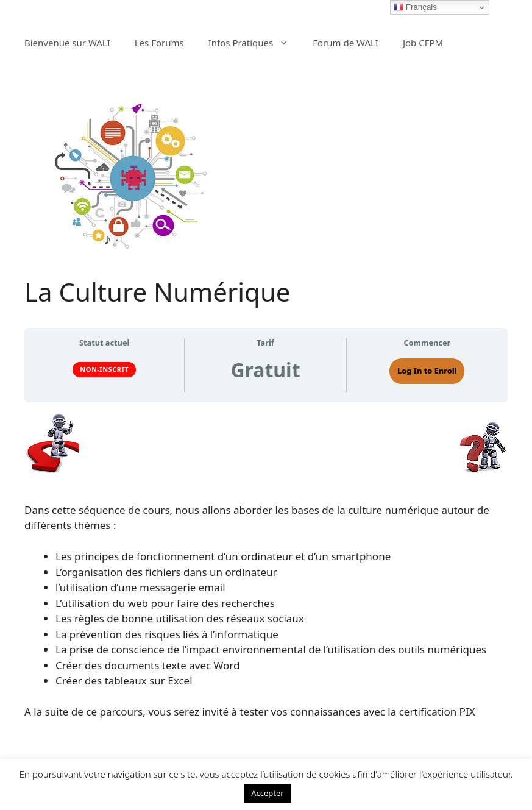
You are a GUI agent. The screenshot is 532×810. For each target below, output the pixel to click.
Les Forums (159, 43)
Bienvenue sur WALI (67, 43)
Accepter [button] (268, 793)
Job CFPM (423, 43)
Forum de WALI (346, 43)
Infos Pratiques (255, 43)
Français (415, 7)
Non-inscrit (104, 369)
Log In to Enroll (427, 371)
